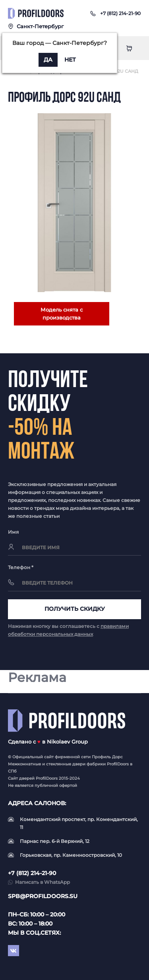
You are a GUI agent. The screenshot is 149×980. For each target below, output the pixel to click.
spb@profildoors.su (43, 896)
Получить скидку (75, 609)
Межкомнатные (24, 764)
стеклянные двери (66, 764)
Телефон (21, 567)
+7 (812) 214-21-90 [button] (32, 873)
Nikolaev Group (67, 742)
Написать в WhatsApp (43, 882)
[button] (120, 13)
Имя (13, 532)
